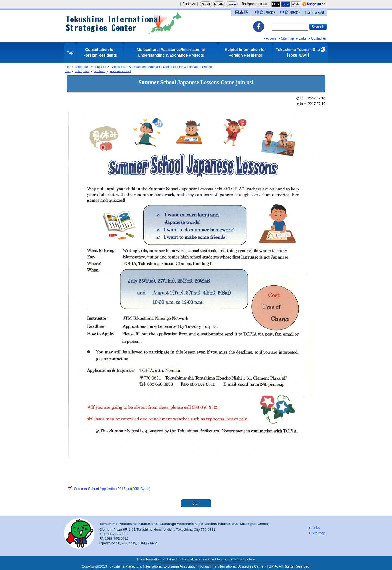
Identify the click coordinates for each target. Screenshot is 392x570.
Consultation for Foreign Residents (100, 52)
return (196, 503)
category (100, 67)
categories (82, 67)
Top (70, 53)
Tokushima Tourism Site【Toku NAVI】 (298, 52)
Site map (288, 38)
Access (271, 38)
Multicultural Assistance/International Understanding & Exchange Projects (171, 52)
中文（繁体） (289, 13)
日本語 (241, 13)
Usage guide (321, 4)
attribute (100, 71)
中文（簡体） (264, 13)
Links (302, 38)
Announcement (120, 71)
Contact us (319, 38)
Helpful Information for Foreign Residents (246, 52)
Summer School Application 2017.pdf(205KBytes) (112, 489)
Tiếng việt (314, 13)
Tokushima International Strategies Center (124, 23)
